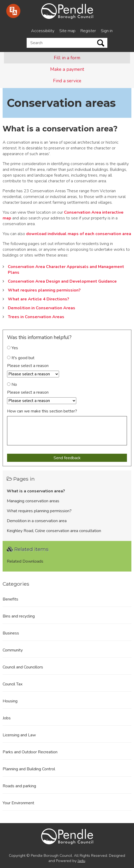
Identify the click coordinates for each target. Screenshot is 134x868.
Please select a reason (28, 366)
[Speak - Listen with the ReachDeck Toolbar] (13, 11)
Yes (13, 348)
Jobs (7, 718)
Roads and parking (19, 786)
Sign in (107, 31)
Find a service (67, 81)
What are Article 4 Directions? (39, 299)
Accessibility (43, 31)
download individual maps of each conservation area (79, 234)
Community (13, 650)
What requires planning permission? (44, 290)
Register (88, 31)
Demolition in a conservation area (37, 521)
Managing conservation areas (33, 501)
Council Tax (13, 684)
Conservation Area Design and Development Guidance (62, 281)
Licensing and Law (19, 735)
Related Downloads (25, 561)
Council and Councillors (23, 667)
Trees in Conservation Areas (36, 317)
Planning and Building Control (29, 769)
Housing (10, 701)
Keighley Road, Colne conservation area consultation (54, 531)
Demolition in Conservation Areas (42, 308)
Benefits (10, 599)
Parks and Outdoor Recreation (30, 752)
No (12, 385)
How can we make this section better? (42, 411)
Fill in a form (67, 58)
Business (11, 633)
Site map (67, 31)
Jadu (81, 861)
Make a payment (67, 69)
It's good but (21, 358)
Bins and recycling (19, 616)
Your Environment (18, 803)
